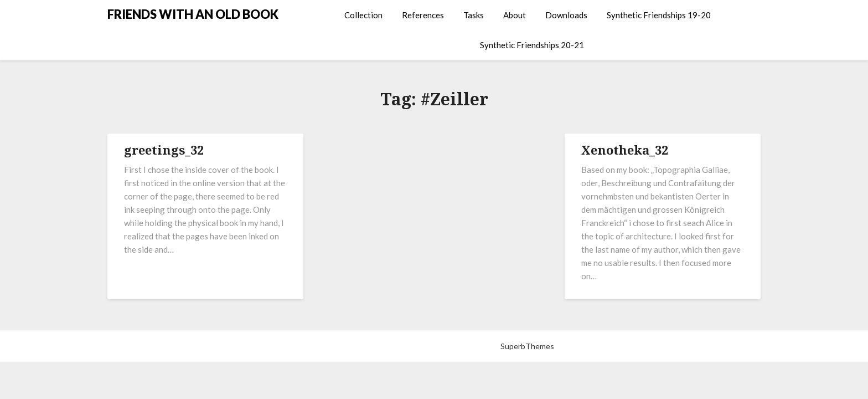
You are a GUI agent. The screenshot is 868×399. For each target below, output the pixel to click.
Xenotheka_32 (625, 150)
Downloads (566, 15)
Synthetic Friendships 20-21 (532, 45)
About (515, 15)
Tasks (474, 15)
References (423, 15)
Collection (363, 15)
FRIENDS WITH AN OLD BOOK (193, 14)
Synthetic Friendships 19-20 (659, 15)
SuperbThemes (527, 346)
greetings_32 (164, 150)
